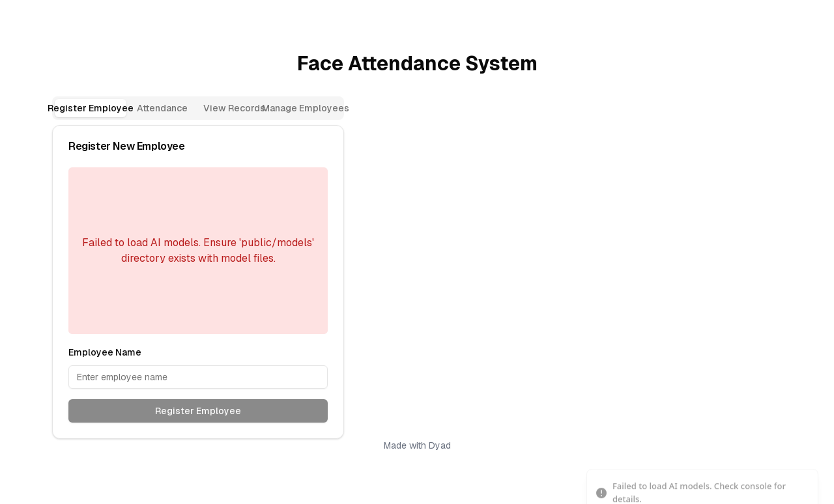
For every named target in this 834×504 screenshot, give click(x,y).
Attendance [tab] (162, 108)
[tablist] (198, 108)
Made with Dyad (417, 445)
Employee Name (105, 352)
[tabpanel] (198, 282)
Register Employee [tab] (91, 108)
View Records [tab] (234, 108)
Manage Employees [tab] (306, 108)
